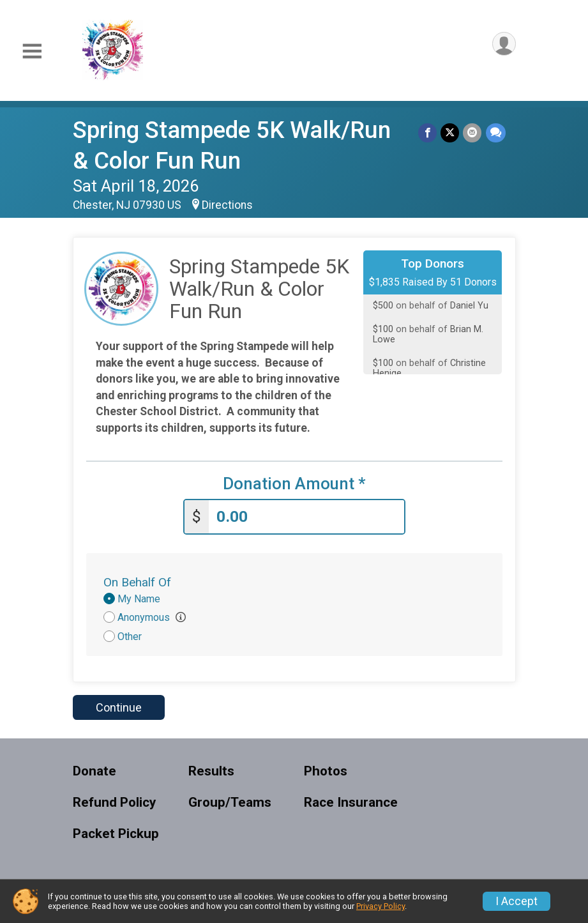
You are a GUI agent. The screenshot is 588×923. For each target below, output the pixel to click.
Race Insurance (351, 803)
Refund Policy (114, 803)
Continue (119, 707)
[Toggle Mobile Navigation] (32, 51)
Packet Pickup (116, 834)
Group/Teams (230, 803)
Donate (94, 771)
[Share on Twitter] (450, 133)
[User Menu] (504, 44)
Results (211, 771)
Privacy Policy (381, 906)
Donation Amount (294, 484)
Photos (326, 771)
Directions (227, 205)
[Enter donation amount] (306, 517)
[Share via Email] (473, 133)
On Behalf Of (137, 582)
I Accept (516, 901)
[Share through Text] (496, 133)
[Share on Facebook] (428, 133)
